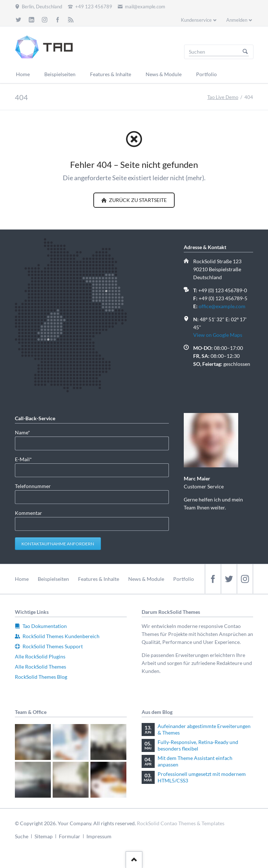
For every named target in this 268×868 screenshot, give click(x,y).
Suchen (245, 52)
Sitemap (44, 836)
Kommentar (29, 513)
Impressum (99, 836)
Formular (70, 836)
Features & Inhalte (99, 579)
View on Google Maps (218, 335)
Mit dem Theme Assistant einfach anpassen (195, 761)
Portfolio (184, 579)
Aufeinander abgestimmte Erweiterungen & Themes (204, 729)
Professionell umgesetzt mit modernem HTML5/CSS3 (202, 777)
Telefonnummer (33, 486)
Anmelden (237, 20)
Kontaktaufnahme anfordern (58, 544)
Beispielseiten (53, 579)
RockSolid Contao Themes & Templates (181, 823)
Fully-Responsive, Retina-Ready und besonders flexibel (198, 745)
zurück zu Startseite (137, 200)
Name (27, 432)
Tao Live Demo (223, 97)
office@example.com (222, 306)
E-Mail (27, 459)
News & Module (146, 579)
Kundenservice (196, 20)
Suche (22, 836)
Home (22, 579)
